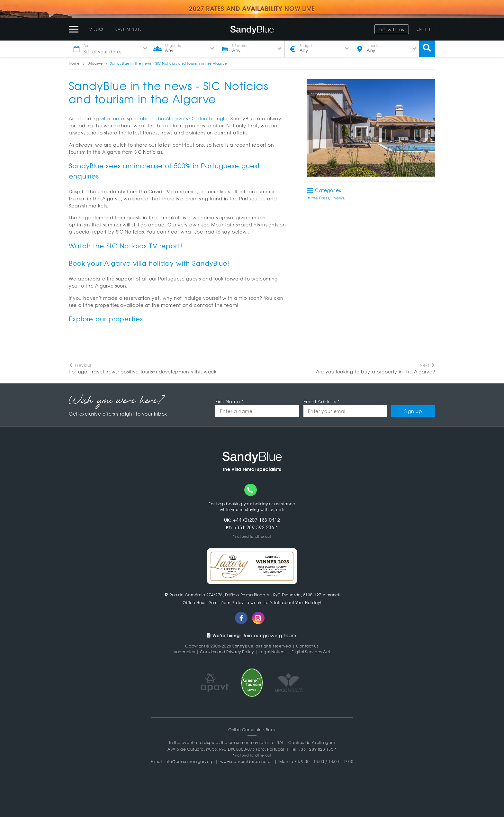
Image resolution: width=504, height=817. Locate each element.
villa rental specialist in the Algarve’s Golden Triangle (164, 118)
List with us (392, 29)
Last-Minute (129, 29)
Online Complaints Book (252, 730)
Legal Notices (273, 652)
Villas (96, 29)
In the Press (318, 198)
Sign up (413, 411)
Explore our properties (106, 319)
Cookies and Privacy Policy (227, 652)
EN (419, 29)
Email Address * (322, 401)
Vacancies (184, 652)
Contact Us (307, 646)
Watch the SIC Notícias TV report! (126, 246)
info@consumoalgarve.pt (190, 761)
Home (74, 63)
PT (431, 29)
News (339, 198)
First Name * (230, 401)
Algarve (95, 63)
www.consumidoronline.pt (246, 761)
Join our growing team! (252, 635)
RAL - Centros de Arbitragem (306, 742)
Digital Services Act (311, 652)
